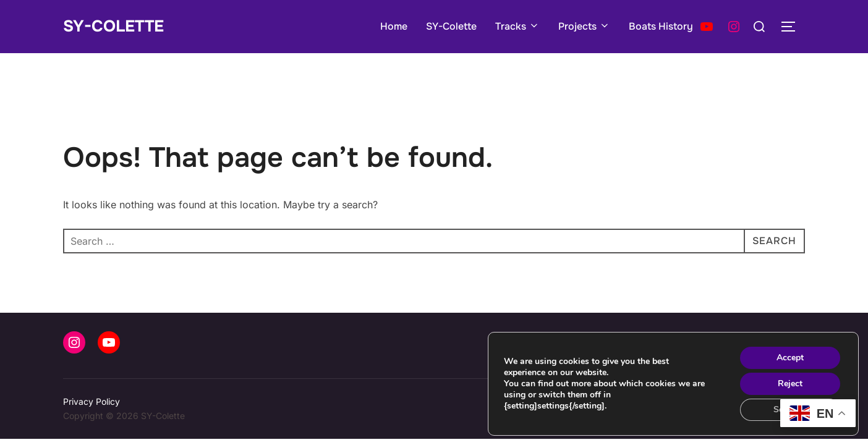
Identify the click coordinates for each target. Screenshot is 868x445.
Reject (790, 384)
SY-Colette (113, 26)
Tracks (517, 26)
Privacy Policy (91, 401)
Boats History (661, 26)
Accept (790, 358)
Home (394, 26)
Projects (584, 26)
